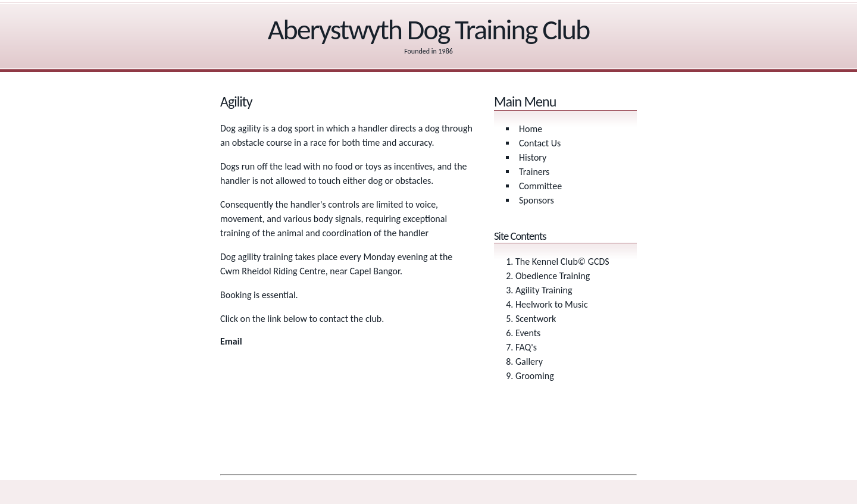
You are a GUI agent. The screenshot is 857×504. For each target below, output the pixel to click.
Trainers (534, 172)
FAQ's (526, 347)
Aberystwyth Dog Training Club (429, 29)
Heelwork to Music (552, 304)
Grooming (535, 376)
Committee (540, 186)
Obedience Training (553, 276)
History (533, 157)
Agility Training (544, 290)
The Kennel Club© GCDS (562, 262)
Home (531, 129)
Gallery (529, 361)
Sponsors (537, 200)
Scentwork (536, 319)
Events (528, 333)
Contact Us (540, 143)
